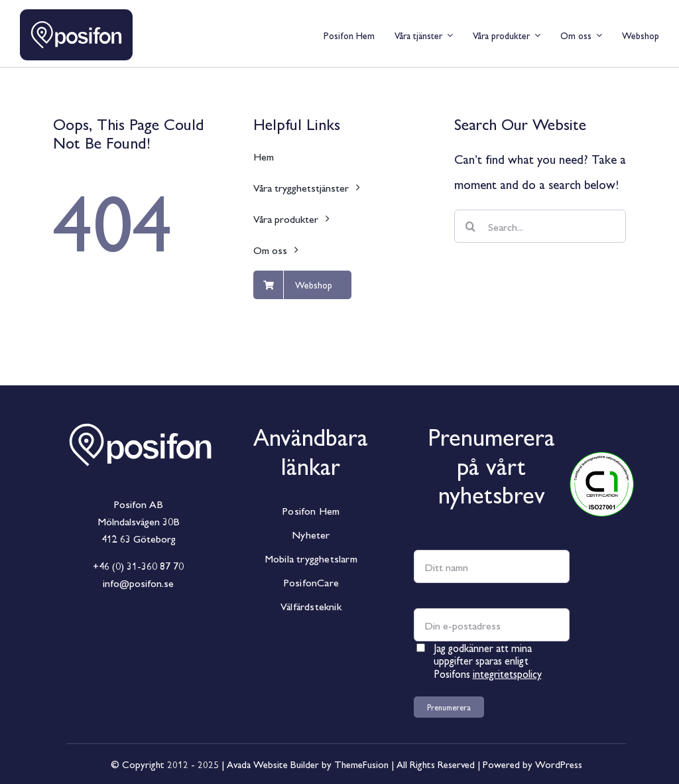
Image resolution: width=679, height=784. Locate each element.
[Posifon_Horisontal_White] (141, 411)
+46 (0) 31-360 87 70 (138, 565)
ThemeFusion (361, 764)
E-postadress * (452, 596)
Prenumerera (449, 707)
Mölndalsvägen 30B (139, 521)
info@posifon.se (138, 583)
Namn (429, 537)
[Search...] (540, 226)
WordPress (559, 764)
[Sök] (471, 226)
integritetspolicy (507, 674)
